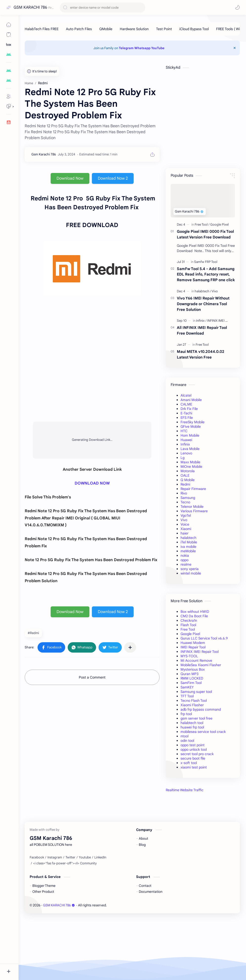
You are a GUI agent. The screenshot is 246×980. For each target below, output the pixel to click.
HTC (184, 431)
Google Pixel (190, 634)
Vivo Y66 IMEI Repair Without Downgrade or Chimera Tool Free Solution (203, 304)
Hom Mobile (190, 435)
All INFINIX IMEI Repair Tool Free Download (202, 330)
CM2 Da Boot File (194, 616)
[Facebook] (37, 919)
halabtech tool (192, 723)
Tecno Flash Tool (194, 701)
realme (186, 564)
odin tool (187, 741)
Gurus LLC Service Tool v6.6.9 (204, 638)
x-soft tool (189, 763)
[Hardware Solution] (134, 29)
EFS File (187, 418)
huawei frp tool (192, 727)
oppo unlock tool (194, 749)
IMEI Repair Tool (193, 647)
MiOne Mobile (191, 467)
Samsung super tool (196, 692)
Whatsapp (142, 48)
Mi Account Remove (196, 660)
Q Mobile (188, 480)
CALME (186, 404)
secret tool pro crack (197, 754)
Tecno (185, 502)
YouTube (158, 48)
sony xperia (190, 569)
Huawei (186, 440)
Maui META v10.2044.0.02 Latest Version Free (201, 354)
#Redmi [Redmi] (33, 633)
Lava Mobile (190, 449)
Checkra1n (189, 620)
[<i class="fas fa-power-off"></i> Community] (65, 925)
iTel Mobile (189, 542)
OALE (185, 475)
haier (184, 533)
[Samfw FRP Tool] (206, 262)
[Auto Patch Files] (79, 29)
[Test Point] (164, 29)
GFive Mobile (191, 426)
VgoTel (186, 515)
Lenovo (186, 453)
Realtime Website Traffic (185, 790)
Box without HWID (195, 612)
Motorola (188, 471)
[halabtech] (203, 291)
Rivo (184, 493)
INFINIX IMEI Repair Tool (200, 652)
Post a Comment (92, 677)
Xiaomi (186, 529)
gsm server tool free (196, 718)
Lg (183, 458)
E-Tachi (186, 413)
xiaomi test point (194, 767)
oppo (184, 560)
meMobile (188, 551)
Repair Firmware (193, 489)
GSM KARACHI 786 (30, 7)
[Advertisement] (203, 833)
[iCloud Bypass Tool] (194, 29)
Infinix (185, 444)
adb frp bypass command (201, 709)
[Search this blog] (102, 8)
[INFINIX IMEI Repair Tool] (224, 321)
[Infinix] (201, 321)
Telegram (126, 48)
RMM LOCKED (192, 678)
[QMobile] (106, 29)
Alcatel (186, 395)
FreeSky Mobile (193, 422)
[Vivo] (215, 291)
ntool (184, 736)
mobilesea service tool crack (203, 732)
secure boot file (193, 758)
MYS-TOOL (189, 656)
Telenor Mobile (192, 507)
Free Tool (188, 629)
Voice (185, 524)
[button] (237, 7)
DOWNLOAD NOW (92, 483)
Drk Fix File (189, 409)
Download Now (70, 178)
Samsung (188, 498)
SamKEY (187, 687)
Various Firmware (194, 511)
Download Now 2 (113, 178)
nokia (185, 555)
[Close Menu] (235, 48)
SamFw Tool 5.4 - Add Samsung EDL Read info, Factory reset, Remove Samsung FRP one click (206, 274)
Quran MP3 (190, 674)
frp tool (186, 714)
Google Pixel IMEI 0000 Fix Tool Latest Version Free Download (205, 234)
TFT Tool (187, 696)
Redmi (185, 484)
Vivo (184, 520)
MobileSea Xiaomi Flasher (201, 665)
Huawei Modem (193, 643)
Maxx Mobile (190, 462)
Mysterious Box (193, 669)
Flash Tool (188, 625)
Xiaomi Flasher (192, 705)
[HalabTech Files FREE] (42, 29)
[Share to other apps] (130, 647)
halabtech (188, 538)
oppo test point (193, 745)
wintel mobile (191, 573)
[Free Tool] (202, 224)
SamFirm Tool (191, 683)
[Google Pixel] (219, 224)
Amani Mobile (191, 400)
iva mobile (188, 547)
